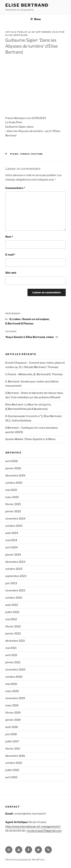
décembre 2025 (15, 476)
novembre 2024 (15, 519)
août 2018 (12, 727)
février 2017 (13, 749)
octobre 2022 (14, 598)
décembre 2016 (15, 756)
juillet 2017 (12, 741)
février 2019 (13, 713)
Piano (14, 154)
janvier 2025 (13, 511)
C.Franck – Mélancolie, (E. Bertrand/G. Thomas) (34, 374)
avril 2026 (12, 461)
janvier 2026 (13, 468)
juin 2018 (11, 734)
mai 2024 (11, 540)
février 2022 (13, 627)
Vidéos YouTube (32, 154)
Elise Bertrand (27, 5)
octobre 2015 (14, 763)
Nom (9, 237)
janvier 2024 (13, 555)
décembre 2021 (15, 641)
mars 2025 (12, 497)
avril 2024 (12, 547)
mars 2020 (12, 691)
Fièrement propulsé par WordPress (25, 859)
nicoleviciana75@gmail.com (44, 831)
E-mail (10, 255)
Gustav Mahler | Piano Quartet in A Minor (30, 439)
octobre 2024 (14, 526)
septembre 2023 (16, 576)
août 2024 (12, 533)
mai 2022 (11, 619)
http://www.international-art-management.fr (33, 827)
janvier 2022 (13, 634)
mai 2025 (11, 490)
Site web (11, 273)
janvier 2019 (13, 720)
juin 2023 (11, 583)
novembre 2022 (15, 591)
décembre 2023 (15, 562)
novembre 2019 (15, 698)
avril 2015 (11, 777)
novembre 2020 (15, 670)
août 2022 (12, 605)
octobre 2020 (14, 677)
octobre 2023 (14, 569)
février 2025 (13, 504)
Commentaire (15, 188)
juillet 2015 (12, 770)
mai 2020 (11, 684)
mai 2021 (11, 648)
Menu (35, 19)
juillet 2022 (12, 612)
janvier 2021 (13, 662)
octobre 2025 (14, 483)
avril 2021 (11, 655)
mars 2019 (12, 705)
